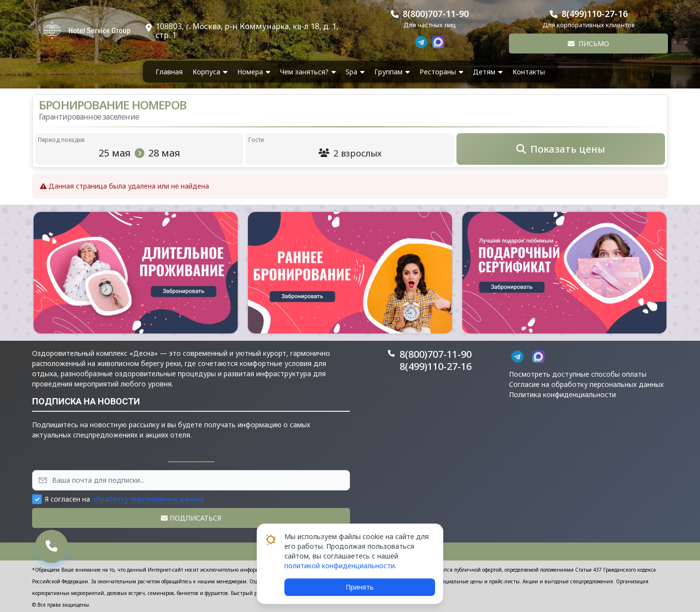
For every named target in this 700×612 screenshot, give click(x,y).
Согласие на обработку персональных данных (586, 384)
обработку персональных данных (148, 499)
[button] (136, 273)
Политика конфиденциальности (562, 394)
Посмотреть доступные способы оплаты (578, 374)
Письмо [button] (588, 44)
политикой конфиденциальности (340, 566)
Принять (360, 587)
